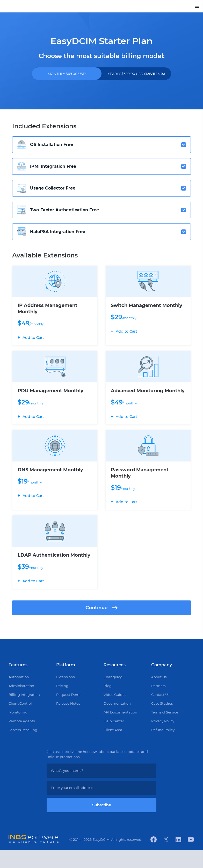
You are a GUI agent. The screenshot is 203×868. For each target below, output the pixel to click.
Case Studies (162, 722)
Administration (21, 704)
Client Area (113, 748)
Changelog (113, 695)
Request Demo (69, 713)
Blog (108, 704)
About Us (159, 695)
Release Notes (68, 722)
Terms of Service (165, 730)
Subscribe (102, 823)
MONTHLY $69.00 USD (67, 74)
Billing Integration (24, 713)
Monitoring (18, 730)
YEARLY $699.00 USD (136, 74)
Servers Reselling (23, 748)
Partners (158, 704)
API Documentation (120, 730)
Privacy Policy (163, 739)
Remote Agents (22, 739)
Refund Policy (163, 748)
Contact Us (160, 713)
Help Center (114, 739)
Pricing (62, 704)
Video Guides (115, 713)
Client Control (20, 722)
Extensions (65, 695)
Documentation (117, 722)
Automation (19, 695)
